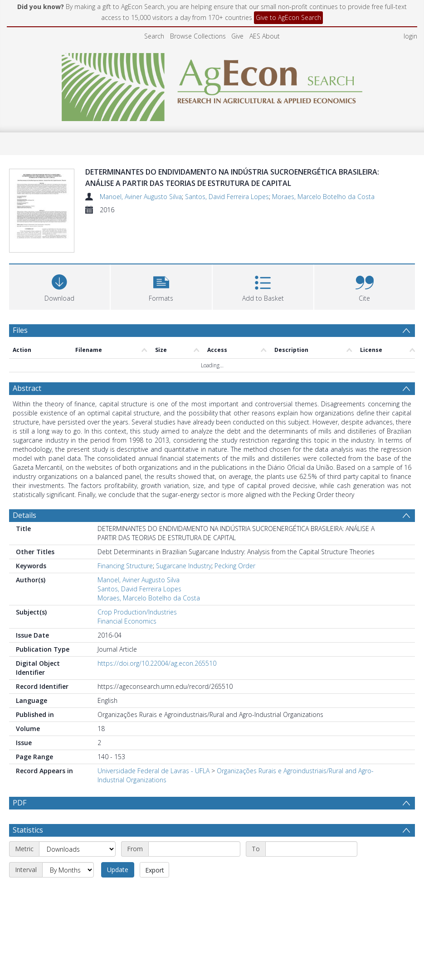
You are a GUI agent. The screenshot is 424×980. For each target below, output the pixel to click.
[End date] (311, 849)
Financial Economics (127, 621)
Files (20, 330)
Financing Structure (125, 566)
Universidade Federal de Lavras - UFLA (154, 771)
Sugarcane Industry (184, 566)
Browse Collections (198, 36)
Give (237, 36)
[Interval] (68, 870)
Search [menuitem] (154, 36)
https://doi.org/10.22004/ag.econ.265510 (157, 663)
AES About (265, 36)
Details (24, 515)
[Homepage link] (212, 85)
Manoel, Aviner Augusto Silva (141, 197)
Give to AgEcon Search (288, 17)
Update (118, 870)
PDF (19, 803)
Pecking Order (235, 566)
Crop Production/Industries (137, 612)
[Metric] (77, 849)
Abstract (27, 388)
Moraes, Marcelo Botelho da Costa (323, 197)
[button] (161, 286)
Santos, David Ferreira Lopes (227, 197)
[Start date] (194, 849)
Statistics (28, 830)
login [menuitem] (410, 36)
